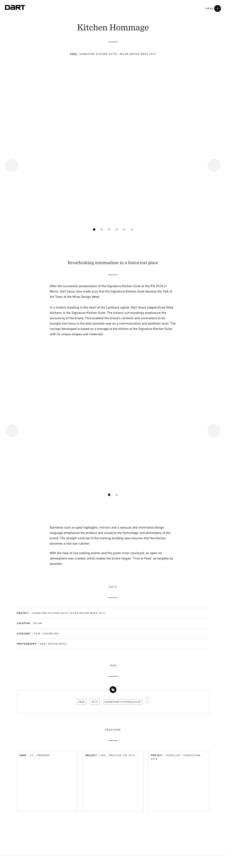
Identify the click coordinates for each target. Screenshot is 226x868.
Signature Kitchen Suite (123, 702)
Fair (82, 702)
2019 (95, 702)
